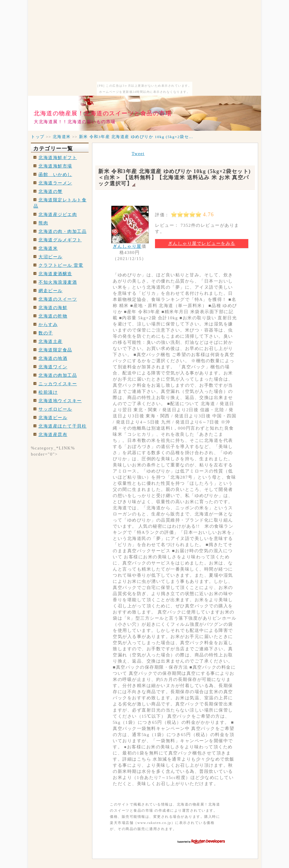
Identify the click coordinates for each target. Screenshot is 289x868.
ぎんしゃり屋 (127, 246)
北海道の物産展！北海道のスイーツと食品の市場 (103, 113)
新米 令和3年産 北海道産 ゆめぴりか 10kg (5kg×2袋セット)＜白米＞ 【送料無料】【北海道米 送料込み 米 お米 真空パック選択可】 (175, 177)
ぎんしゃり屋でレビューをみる (202, 243)
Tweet (138, 154)
